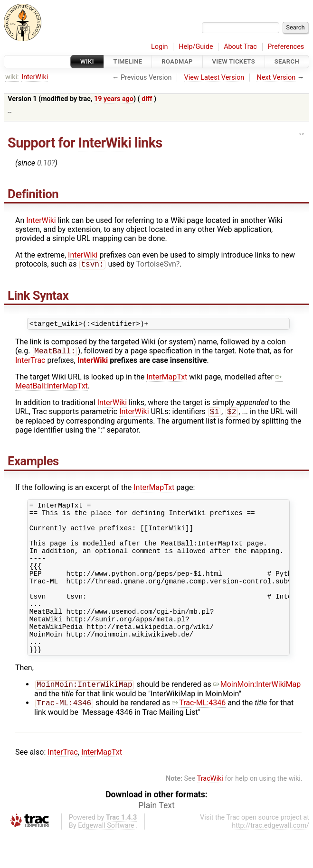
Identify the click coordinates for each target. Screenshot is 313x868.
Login (160, 47)
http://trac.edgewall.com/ (270, 860)
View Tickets (234, 61)
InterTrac (30, 364)
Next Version (276, 78)
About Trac (240, 47)
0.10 (44, 163)
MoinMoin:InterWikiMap (257, 718)
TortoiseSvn (156, 265)
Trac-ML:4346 (199, 737)
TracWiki (210, 813)
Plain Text (156, 840)
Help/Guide (196, 47)
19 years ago (114, 99)
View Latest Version (214, 78)
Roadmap (177, 61)
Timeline (128, 61)
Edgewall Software (106, 860)
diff (147, 99)
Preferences (286, 47)
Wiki (87, 61)
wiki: (12, 77)
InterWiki (35, 77)
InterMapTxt (167, 380)
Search (287, 61)
